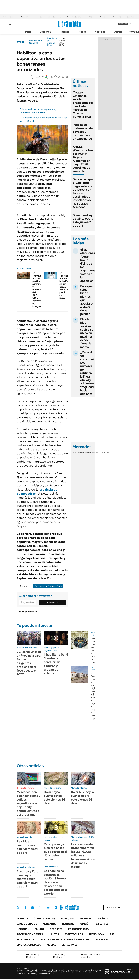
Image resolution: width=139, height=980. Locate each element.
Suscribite (53, 602)
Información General (36, 42)
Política (82, 32)
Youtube (48, 908)
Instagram (33, 908)
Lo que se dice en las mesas (49, 17)
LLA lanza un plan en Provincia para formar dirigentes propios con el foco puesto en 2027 (29, 663)
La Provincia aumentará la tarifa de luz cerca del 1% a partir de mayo (65, 286)
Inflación (91, 17)
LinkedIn (40, 908)
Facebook (25, 908)
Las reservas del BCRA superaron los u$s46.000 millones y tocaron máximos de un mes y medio (83, 855)
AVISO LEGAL (102, 940)
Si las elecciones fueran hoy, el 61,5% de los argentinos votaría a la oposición (88, 265)
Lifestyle (102, 924)
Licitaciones (70, 945)
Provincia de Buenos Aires (52, 42)
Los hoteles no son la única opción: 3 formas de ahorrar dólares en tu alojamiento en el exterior (55, 882)
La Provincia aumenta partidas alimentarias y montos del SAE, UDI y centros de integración (39, 290)
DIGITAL (32, 956)
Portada (22, 919)
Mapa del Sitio (26, 940)
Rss (112, 934)
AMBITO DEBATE (92, 956)
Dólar (28, 32)
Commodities (94, 453)
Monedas (77, 453)
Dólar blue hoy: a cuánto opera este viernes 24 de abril (82, 798)
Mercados (50, 924)
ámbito (20, 42)
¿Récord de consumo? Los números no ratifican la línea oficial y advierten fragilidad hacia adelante (87, 373)
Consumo (117, 17)
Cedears (105, 453)
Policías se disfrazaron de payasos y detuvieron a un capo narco (38, 111)
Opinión (118, 32)
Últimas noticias (45, 919)
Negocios (100, 32)
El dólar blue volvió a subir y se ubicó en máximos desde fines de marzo (87, 333)
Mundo (39, 929)
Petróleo (104, 17)
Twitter (18, 908)
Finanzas (64, 32)
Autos (55, 934)
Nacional (23, 929)
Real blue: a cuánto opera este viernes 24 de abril (27, 847)
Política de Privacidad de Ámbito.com (65, 940)
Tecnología (96, 934)
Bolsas (85, 453)
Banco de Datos (27, 924)
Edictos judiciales (29, 945)
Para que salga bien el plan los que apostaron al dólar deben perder (55, 852)
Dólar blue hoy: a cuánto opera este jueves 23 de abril (83, 220)
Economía (45, 32)
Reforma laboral (74, 17)
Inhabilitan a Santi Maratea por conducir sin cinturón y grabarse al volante (56, 664)
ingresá (132, 24)
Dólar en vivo (26, 17)
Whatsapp (56, 908)
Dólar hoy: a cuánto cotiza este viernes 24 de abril (54, 798)
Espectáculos (74, 934)
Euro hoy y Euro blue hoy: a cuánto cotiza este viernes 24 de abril (28, 879)
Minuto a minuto (27, 788)
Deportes (56, 929)
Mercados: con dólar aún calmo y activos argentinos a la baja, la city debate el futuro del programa (29, 803)
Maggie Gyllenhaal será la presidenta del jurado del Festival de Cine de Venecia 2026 (83, 104)
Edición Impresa (78, 929)
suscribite (123, 24)
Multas (51, 945)
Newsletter (113, 907)
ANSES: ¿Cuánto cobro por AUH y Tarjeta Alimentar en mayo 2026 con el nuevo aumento (83, 159)
